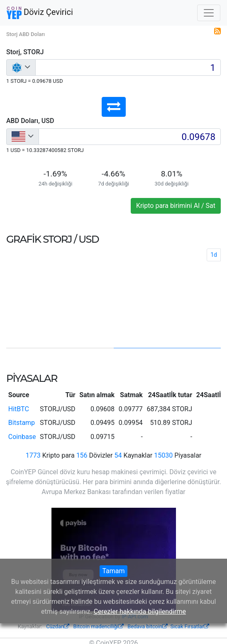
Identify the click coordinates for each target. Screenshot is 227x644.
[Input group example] (128, 68)
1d (214, 255)
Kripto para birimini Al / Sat (176, 206)
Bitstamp (22, 423)
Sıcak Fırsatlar (190, 626)
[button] (114, 107)
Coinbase (22, 437)
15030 (163, 455)
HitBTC (19, 409)
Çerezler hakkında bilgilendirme (140, 611)
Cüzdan (58, 626)
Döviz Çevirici (40, 13)
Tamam (113, 571)
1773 (33, 455)
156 (82, 455)
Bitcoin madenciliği (99, 626)
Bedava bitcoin (148, 626)
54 (118, 455)
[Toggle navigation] (209, 13)
